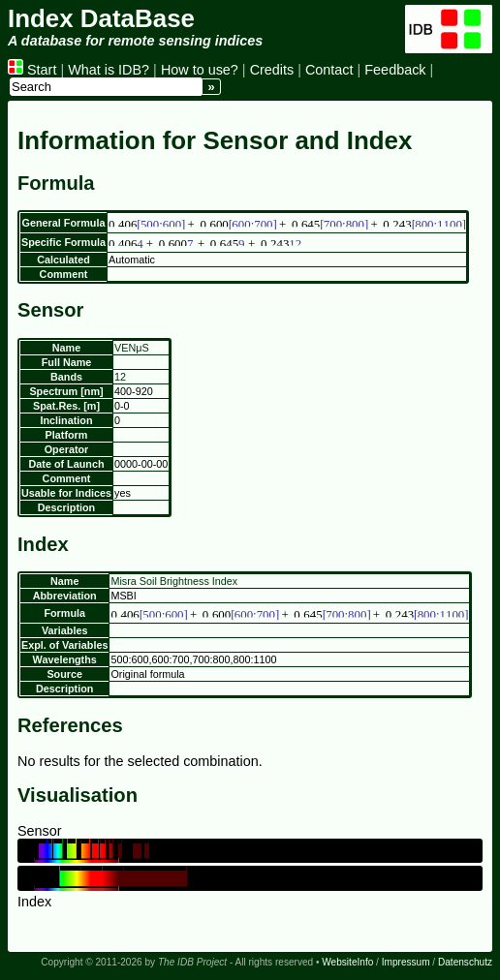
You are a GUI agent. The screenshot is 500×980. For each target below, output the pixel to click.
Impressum (406, 962)
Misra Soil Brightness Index (174, 581)
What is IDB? (109, 70)
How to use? (200, 70)
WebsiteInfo (347, 962)
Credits (272, 70)
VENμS (132, 348)
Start (32, 70)
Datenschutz (465, 962)
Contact (329, 70)
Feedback (395, 70)
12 (120, 377)
